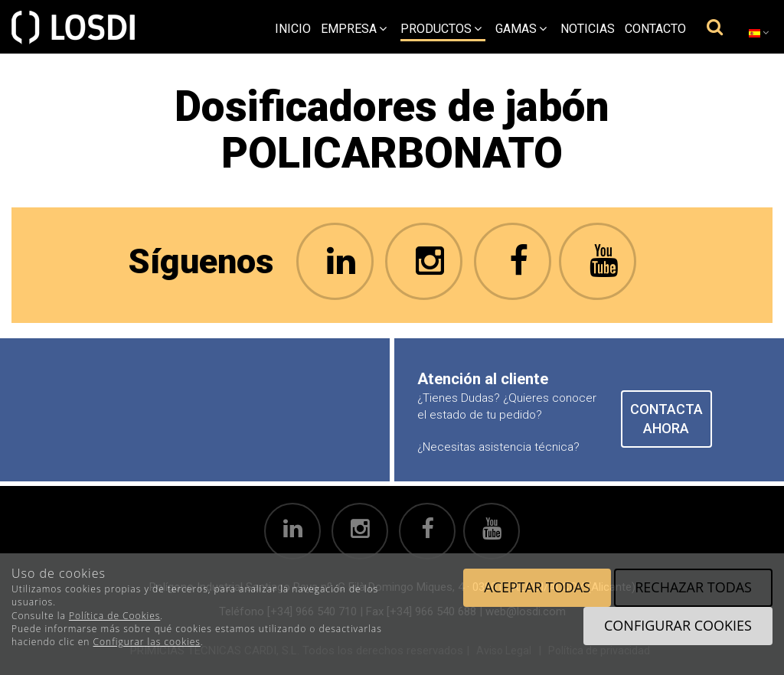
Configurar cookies (678, 625)
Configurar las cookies (147, 642)
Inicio (293, 29)
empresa (354, 29)
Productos (441, 29)
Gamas (521, 29)
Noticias (588, 29)
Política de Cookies (114, 616)
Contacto (655, 29)
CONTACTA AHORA (666, 419)
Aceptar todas (537, 587)
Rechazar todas (693, 587)
